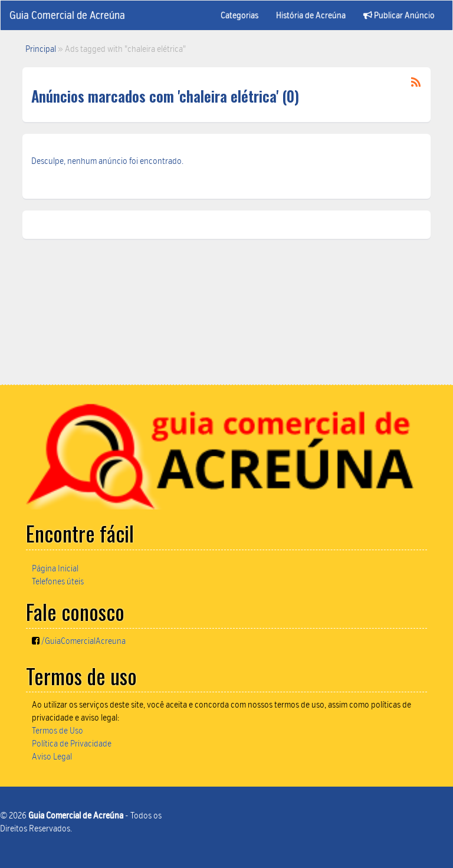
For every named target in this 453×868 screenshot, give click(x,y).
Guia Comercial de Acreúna (67, 15)
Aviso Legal (52, 757)
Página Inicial (55, 568)
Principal (41, 49)
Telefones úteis (58, 581)
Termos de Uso (58, 731)
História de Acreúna (311, 15)
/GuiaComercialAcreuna (83, 641)
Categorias (239, 15)
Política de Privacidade (72, 744)
